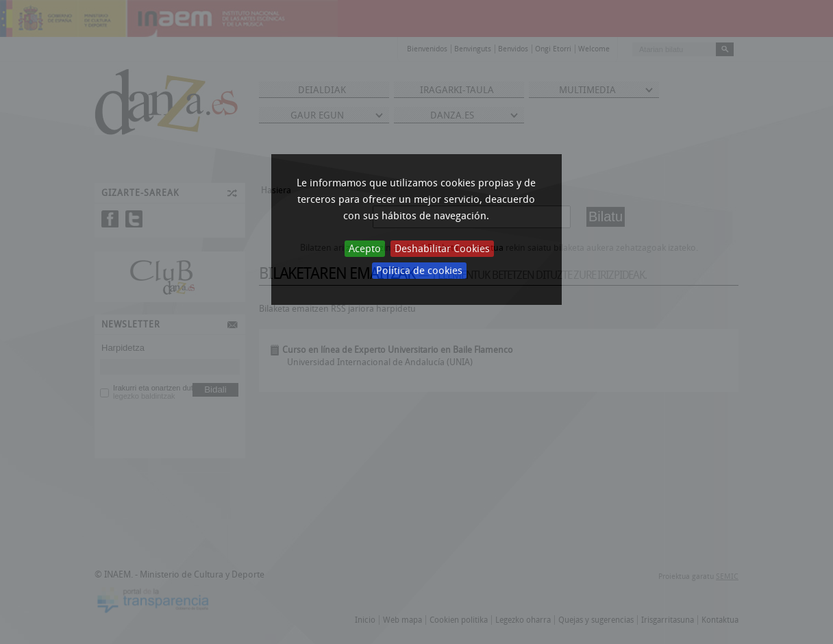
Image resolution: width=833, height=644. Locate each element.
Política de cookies (419, 271)
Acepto (365, 249)
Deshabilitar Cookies (442, 249)
